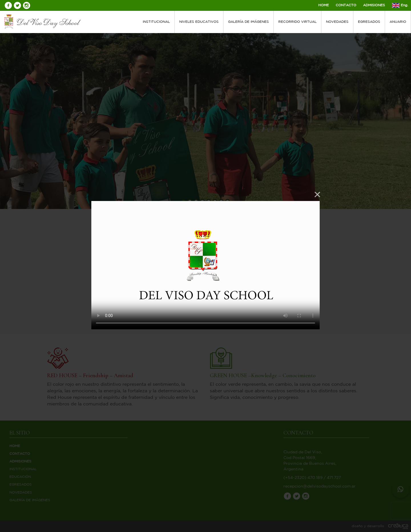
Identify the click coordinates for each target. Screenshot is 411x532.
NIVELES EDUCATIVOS (199, 22)
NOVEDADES (337, 22)
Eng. (400, 5)
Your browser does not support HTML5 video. (205, 265)
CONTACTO (346, 5)
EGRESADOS (369, 22)
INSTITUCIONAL (156, 22)
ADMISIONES (374, 5)
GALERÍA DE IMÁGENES (248, 22)
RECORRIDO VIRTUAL (297, 22)
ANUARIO (398, 22)
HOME (324, 5)
